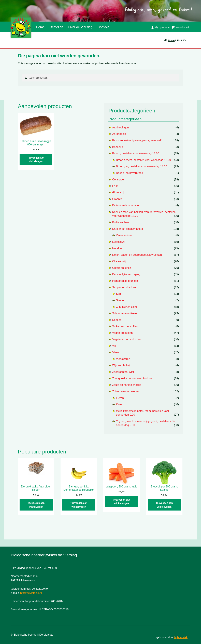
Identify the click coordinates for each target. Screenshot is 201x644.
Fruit (115, 186)
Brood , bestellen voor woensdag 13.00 (136, 153)
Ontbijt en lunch (122, 268)
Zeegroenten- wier (123, 372)
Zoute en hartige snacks (127, 385)
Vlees (116, 352)
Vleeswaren (123, 359)
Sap (118, 294)
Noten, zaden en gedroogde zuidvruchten (137, 255)
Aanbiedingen (121, 128)
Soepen (117, 320)
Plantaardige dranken (125, 281)
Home (40, 27)
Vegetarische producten (126, 339)
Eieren (120, 398)
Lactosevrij (119, 242)
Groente (117, 199)
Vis (114, 346)
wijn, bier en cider (127, 307)
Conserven (119, 180)
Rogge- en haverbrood (130, 173)
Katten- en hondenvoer (126, 205)
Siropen (121, 300)
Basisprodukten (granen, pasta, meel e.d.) (137, 140)
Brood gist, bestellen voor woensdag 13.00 (141, 166)
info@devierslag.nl (31, 593)
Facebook (114, 26)
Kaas (119, 404)
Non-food (118, 248)
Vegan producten (123, 333)
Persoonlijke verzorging (126, 274)
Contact (103, 27)
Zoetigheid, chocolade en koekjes (132, 378)
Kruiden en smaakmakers (128, 229)
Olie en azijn (120, 261)
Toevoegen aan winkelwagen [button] (36, 160)
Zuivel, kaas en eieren (126, 391)
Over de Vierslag (80, 27)
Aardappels (119, 134)
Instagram (119, 26)
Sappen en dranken (124, 287)
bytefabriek (181, 637)
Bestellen (56, 27)
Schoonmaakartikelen (125, 313)
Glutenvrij (118, 192)
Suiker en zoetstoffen (125, 326)
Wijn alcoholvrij (121, 365)
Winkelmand (182, 27)
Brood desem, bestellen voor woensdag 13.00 (143, 160)
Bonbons (118, 147)
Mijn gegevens (162, 27)
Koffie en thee (121, 222)
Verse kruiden (124, 235)
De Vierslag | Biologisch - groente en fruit (21, 28)
